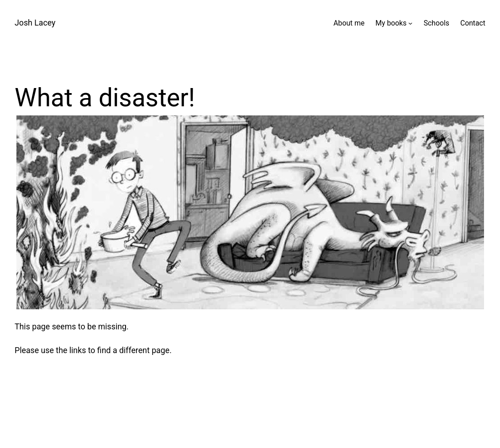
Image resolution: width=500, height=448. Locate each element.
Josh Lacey (35, 23)
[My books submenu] (410, 23)
